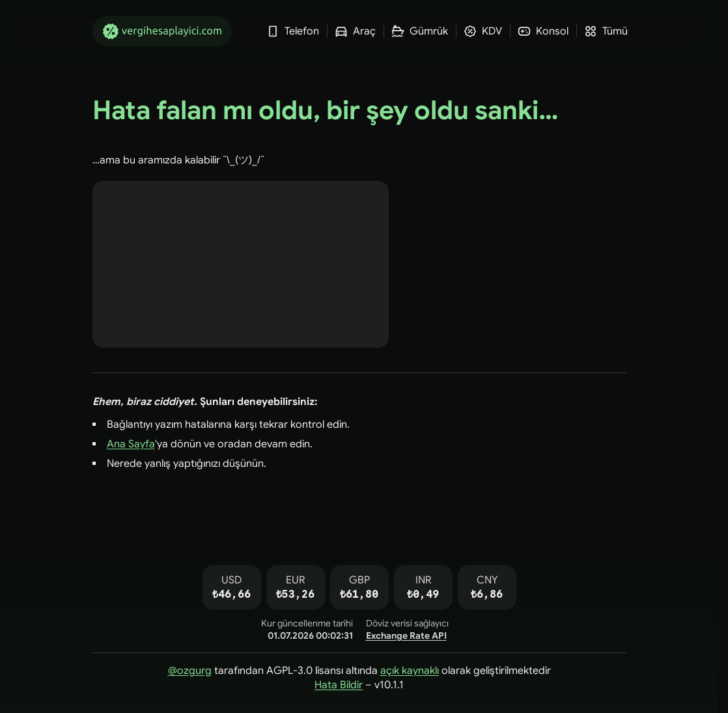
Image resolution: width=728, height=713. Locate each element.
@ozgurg (190, 671)
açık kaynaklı (410, 671)
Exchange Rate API (406, 636)
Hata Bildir (339, 685)
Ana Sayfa (131, 444)
